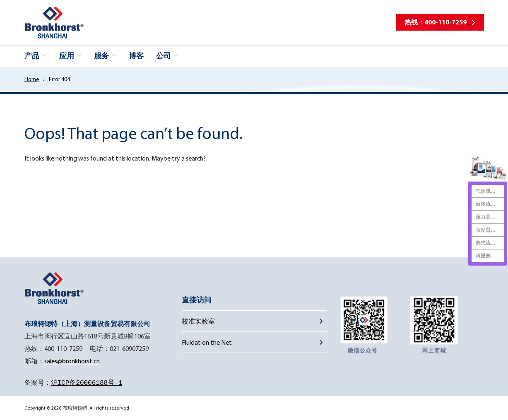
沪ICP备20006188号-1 (87, 383)
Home (32, 79)
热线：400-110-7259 (436, 22)
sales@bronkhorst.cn (72, 361)
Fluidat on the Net (207, 342)
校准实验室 (198, 321)
